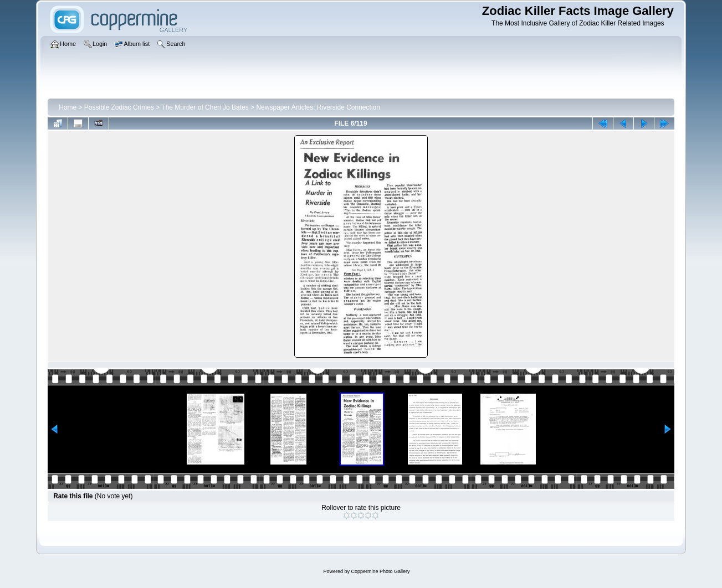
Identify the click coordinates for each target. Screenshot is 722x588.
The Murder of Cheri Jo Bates (205, 107)
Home (68, 107)
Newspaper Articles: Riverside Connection (318, 107)
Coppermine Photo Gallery (380, 571)
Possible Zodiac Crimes (119, 107)
